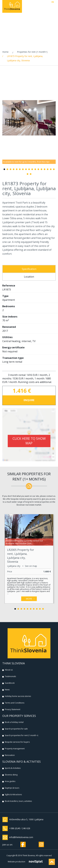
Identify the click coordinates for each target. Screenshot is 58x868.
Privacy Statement (13, 709)
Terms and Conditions (15, 703)
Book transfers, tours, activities (18, 801)
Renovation (10, 755)
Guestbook (10, 683)
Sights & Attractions (13, 795)
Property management (15, 749)
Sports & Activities (13, 768)
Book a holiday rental (14, 722)
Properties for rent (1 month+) (32, 52)
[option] (29, 118)
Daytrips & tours (12, 788)
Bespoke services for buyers (17, 742)
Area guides (10, 781)
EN (53, 2)
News (7, 690)
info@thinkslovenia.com (21, 837)
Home (5, 52)
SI (55, 2)
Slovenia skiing (11, 775)
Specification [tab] (29, 269)
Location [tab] (29, 277)
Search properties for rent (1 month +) (21, 735)
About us (9, 670)
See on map (31, 566)
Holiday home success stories (18, 696)
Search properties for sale (16, 729)
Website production (16, 862)
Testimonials (10, 676)
